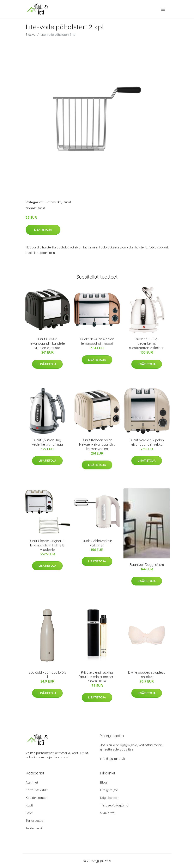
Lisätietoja (43, 230)
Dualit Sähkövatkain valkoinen (97, 543)
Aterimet (32, 782)
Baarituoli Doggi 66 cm (147, 565)
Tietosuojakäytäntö (114, 805)
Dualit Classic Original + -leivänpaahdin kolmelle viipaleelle (47, 545)
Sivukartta (107, 813)
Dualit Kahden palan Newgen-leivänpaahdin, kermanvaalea (97, 444)
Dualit (67, 202)
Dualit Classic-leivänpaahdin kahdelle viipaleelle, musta (47, 343)
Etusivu (31, 35)
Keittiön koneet (37, 798)
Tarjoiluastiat (35, 821)
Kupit (29, 805)
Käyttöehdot (109, 798)
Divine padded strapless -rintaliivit (147, 675)
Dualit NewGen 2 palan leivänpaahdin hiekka (147, 442)
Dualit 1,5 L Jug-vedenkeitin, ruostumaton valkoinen (147, 343)
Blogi (104, 782)
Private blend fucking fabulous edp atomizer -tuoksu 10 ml (97, 677)
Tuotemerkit (53, 202)
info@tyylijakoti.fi (112, 759)
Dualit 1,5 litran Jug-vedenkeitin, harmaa (47, 442)
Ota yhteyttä (109, 790)
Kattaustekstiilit (37, 790)
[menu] (163, 9)
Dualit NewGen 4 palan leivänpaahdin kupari (97, 341)
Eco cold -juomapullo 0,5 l (47, 675)
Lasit (29, 813)
